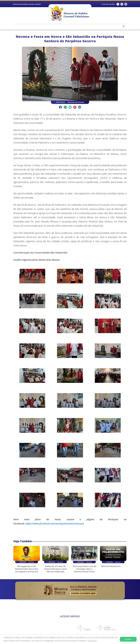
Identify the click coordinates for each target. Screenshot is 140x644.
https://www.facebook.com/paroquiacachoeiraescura (55, 524)
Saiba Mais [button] (92, 641)
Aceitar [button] (128, 639)
